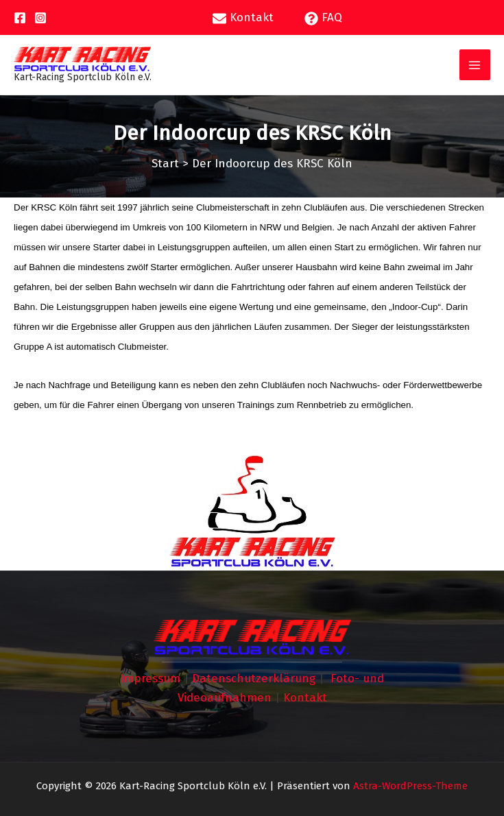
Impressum (150, 679)
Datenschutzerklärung (254, 679)
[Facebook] (20, 18)
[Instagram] (40, 18)
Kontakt (305, 698)
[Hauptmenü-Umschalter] (475, 65)
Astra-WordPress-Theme (410, 786)
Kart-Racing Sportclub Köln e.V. (83, 77)
